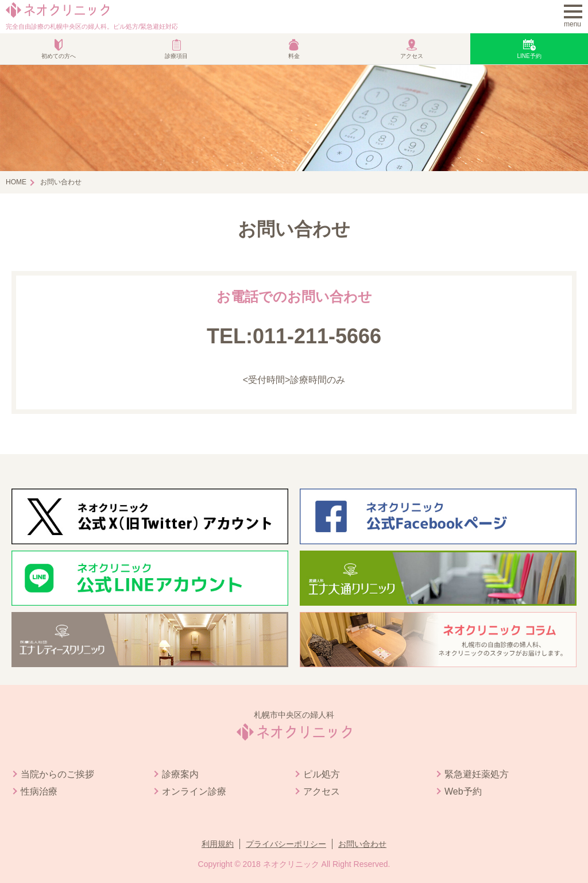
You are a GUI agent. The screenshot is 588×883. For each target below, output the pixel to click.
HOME (16, 182)
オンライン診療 (194, 791)
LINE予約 (529, 56)
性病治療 (39, 791)
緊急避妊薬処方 (477, 774)
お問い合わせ (362, 844)
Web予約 (463, 791)
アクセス (412, 56)
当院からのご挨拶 (57, 774)
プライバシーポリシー (286, 844)
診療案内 (180, 774)
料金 (294, 56)
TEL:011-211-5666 (294, 336)
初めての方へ (59, 56)
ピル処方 (322, 774)
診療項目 (176, 56)
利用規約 (218, 844)
